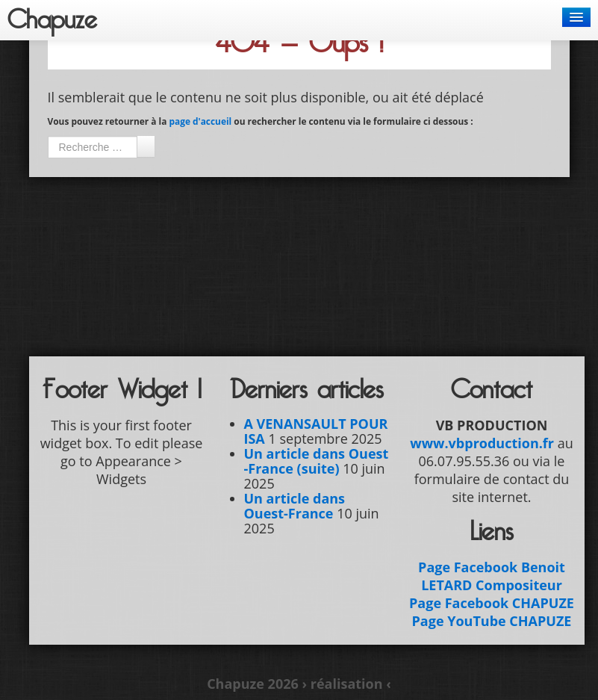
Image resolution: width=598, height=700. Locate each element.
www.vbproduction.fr (482, 443)
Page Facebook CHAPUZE (492, 603)
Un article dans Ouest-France (295, 506)
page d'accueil (200, 121)
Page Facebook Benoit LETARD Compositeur (492, 576)
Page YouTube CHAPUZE (492, 621)
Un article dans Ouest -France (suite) (317, 461)
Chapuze (52, 20)
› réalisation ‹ (346, 684)
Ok (146, 146)
